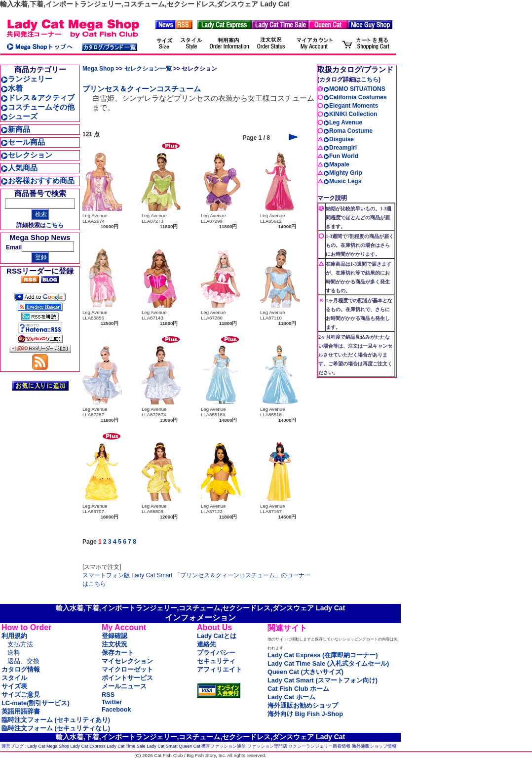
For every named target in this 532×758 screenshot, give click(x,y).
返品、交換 (23, 661)
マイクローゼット (127, 669)
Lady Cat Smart (162, 746)
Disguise (339, 139)
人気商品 (19, 168)
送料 (14, 653)
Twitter (112, 702)
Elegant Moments (351, 106)
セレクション (26, 155)
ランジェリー (26, 79)
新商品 (15, 129)
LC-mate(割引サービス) (36, 703)
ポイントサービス (127, 678)
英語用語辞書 (21, 711)
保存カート (118, 653)
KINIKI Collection (350, 114)
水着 (12, 88)
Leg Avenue (343, 122)
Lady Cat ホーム (291, 697)
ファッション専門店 (267, 746)
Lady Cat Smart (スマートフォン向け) (323, 680)
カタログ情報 (21, 669)
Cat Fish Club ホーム (298, 689)
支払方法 (20, 644)
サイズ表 (14, 686)
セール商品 (23, 142)
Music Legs (342, 181)
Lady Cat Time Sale (126, 746)
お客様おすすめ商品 (38, 180)
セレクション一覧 (148, 69)
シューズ (19, 116)
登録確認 (114, 636)
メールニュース (124, 686)
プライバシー (216, 653)
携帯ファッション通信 (224, 746)
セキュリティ (216, 661)
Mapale (336, 164)
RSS (108, 695)
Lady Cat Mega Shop (49, 746)
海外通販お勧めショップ (303, 705)
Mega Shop (98, 69)
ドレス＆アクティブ (38, 98)
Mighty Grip (343, 173)
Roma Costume (348, 131)
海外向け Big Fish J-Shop (305, 714)
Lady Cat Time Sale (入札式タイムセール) (328, 663)
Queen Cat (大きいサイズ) (305, 672)
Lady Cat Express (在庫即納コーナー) (323, 655)
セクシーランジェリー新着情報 (319, 746)
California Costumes (355, 97)
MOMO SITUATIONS (354, 89)
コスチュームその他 (38, 107)
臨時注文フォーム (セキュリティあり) (56, 720)
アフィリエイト (219, 669)
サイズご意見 (21, 695)
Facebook (116, 709)
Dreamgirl (340, 148)
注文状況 (114, 644)
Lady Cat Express (88, 746)
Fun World (341, 156)
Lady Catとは (217, 636)
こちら (55, 225)
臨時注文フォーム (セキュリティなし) (56, 728)
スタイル (14, 678)
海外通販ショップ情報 (374, 746)
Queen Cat (190, 746)
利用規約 (14, 636)
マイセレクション (127, 661)
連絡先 (207, 644)
